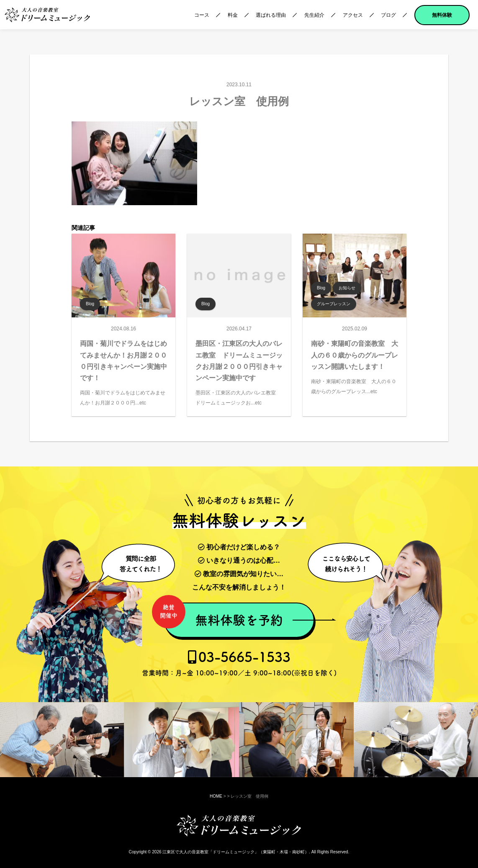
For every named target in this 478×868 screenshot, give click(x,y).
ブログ (388, 15)
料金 (233, 15)
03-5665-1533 (239, 663)
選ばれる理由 (271, 15)
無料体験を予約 (223, 616)
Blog (90, 304)
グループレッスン (334, 304)
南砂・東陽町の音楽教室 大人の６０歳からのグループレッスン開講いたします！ (355, 355)
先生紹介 (314, 15)
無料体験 (442, 15)
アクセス (353, 15)
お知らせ (347, 288)
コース (202, 15)
